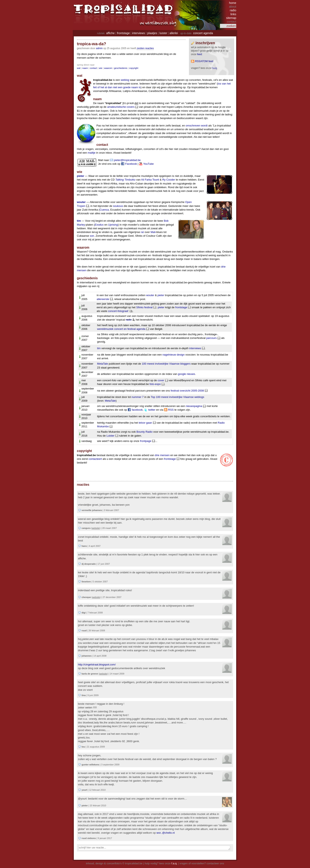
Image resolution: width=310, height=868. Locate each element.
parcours (211, 338)
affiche (110, 33)
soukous (118, 206)
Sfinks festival (144, 307)
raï (142, 232)
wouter (81, 202)
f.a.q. (174, 863)
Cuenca (104, 210)
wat (79, 68)
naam (85, 68)
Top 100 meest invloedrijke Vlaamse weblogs (178, 397)
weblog (125, 80)
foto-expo (155, 384)
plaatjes (152, 33)
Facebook (131, 164)
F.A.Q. (215, 68)
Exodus (99, 225)
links (233, 14)
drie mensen (162, 455)
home (233, 3)
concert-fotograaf (118, 311)
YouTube (149, 164)
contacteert (95, 459)
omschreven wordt (197, 126)
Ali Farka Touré (150, 180)
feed (199, 54)
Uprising (113, 225)
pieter (80, 176)
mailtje (92, 153)
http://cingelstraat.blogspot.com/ (97, 665)
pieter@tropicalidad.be (127, 160)
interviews (139, 33)
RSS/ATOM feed (204, 61)
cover (161, 380)
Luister (110, 436)
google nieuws (187, 374)
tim (79, 221)
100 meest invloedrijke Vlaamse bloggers (166, 364)
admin (99, 48)
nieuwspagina (194, 406)
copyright (134, 68)
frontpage (146, 441)
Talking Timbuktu (125, 180)
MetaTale (102, 364)
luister (163, 33)
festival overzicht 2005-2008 (187, 391)
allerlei (174, 33)
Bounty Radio (145, 432)
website (96, 528)
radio (233, 10)
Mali (153, 232)
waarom (108, 68)
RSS (171, 410)
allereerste (103, 299)
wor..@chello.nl (165, 833)
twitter (152, 410)
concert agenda (203, 33)
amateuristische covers (121, 107)
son (92, 236)
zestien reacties (145, 48)
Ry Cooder (169, 180)
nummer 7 (138, 397)
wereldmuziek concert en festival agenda (121, 329)
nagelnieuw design (174, 355)
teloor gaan (145, 423)
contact (93, 68)
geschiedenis (121, 68)
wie (101, 68)
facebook (137, 410)
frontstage (123, 33)
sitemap (231, 18)
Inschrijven (205, 43)
